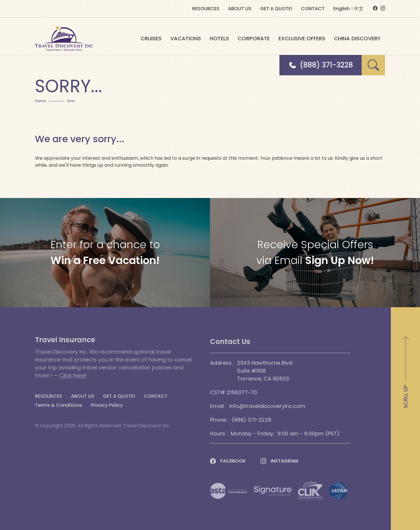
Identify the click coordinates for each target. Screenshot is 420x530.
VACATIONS (186, 38)
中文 (359, 9)
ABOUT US (240, 9)
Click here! (73, 375)
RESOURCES (206, 9)
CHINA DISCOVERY (357, 38)
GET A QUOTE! (276, 9)
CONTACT (313, 9)
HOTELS (219, 38)
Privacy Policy (107, 405)
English (342, 9)
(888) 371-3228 (326, 65)
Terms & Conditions (59, 405)
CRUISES (151, 38)
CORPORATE (254, 38)
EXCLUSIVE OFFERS (302, 38)
